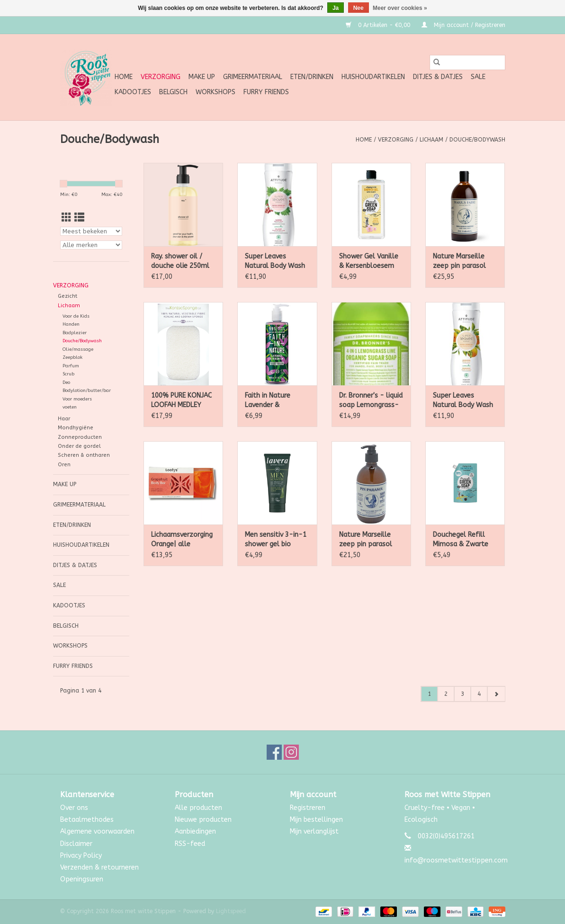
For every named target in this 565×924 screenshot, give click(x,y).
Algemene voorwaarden (97, 831)
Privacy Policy (81, 856)
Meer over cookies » (400, 8)
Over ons (74, 808)
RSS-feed (190, 844)
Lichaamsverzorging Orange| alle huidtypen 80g (182, 540)
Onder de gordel (79, 446)
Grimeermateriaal (253, 77)
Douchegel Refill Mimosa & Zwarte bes (461, 540)
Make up (202, 77)
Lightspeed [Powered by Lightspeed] (231, 911)
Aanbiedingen (195, 831)
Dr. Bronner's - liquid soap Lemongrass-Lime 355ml (371, 401)
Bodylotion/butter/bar (87, 391)
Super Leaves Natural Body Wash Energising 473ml (463, 401)
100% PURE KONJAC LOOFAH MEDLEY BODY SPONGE (181, 401)
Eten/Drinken (312, 77)
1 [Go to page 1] (429, 694)
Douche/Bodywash (477, 140)
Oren (64, 465)
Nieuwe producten (203, 820)
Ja (336, 8)
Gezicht (67, 296)
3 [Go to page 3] (462, 694)
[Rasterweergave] (67, 218)
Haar (64, 419)
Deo (66, 382)
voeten (70, 407)
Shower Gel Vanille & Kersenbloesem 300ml (369, 262)
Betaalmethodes (87, 820)
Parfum (71, 366)
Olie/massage (78, 349)
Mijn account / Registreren (463, 25)
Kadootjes (133, 92)
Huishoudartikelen (373, 77)
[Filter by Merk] (91, 245)
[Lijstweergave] (79, 218)
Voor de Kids (76, 316)
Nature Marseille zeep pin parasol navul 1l (459, 262)
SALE (478, 77)
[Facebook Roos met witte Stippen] (274, 752)
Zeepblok (72, 357)
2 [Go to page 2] (446, 694)
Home (124, 77)
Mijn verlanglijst (314, 831)
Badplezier (75, 333)
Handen (71, 324)
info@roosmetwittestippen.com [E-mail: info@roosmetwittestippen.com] (456, 860)
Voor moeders (77, 399)
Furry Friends (266, 92)
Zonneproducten (80, 437)
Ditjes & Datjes (438, 77)
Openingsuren (82, 879)
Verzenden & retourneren (99, 867)
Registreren (308, 808)
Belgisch (173, 92)
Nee (359, 8)
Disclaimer (76, 844)
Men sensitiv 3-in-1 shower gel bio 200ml (276, 540)
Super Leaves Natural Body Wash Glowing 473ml (275, 262)
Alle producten (198, 808)
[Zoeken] (467, 62)
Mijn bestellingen (316, 820)
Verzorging (161, 77)
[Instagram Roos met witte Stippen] (291, 752)
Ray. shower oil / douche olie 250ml (180, 261)
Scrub (68, 374)
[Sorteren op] (91, 231)
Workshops (215, 92)
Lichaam (431, 140)
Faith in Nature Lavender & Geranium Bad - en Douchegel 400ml (274, 401)
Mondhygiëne (76, 428)
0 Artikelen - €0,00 (379, 25)
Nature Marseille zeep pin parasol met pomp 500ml (367, 540)
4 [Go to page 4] (479, 694)
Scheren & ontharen (84, 455)
